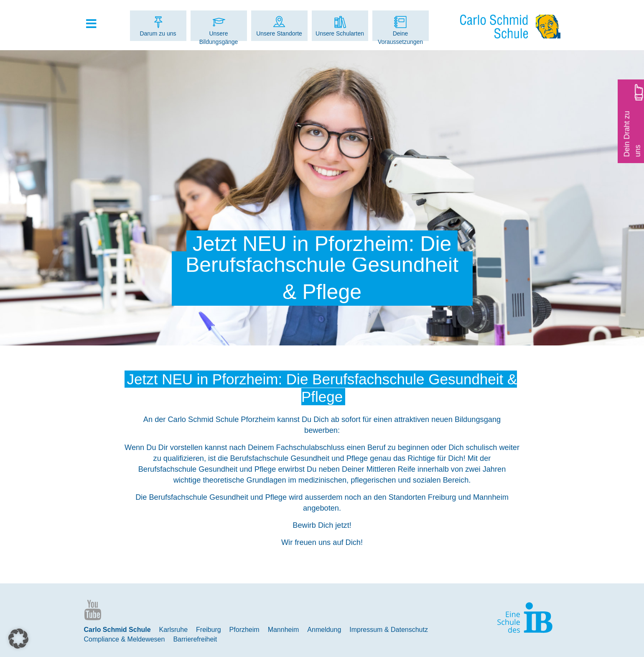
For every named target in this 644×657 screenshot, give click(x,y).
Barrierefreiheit (195, 639)
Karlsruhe (173, 630)
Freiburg (209, 630)
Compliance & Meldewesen (125, 639)
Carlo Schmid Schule (117, 630)
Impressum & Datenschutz (389, 630)
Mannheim (284, 630)
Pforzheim (244, 630)
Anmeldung (324, 630)
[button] (18, 639)
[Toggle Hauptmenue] (96, 24)
